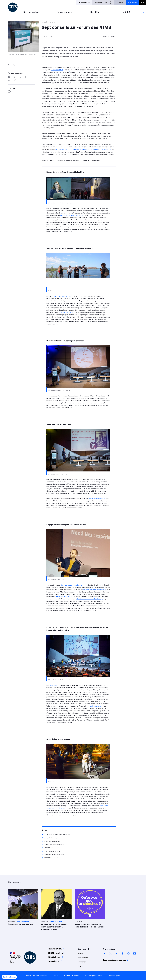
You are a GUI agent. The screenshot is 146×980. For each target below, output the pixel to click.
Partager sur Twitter (15, 77)
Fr (141, 2)
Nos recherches (31, 12)
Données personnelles (94, 976)
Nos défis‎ (95, 12)
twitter (110, 953)
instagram (128, 953)
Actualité (52, 22)
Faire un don (132, 2)
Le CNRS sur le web (101, 2)
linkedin (116, 953)
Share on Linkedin (20, 77)
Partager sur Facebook (25, 77)
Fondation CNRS (55, 949)
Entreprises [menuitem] (82, 962)
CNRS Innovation (55, 953)
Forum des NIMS (57, 70)
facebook (122, 953)
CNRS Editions (54, 957)
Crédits (56, 976)
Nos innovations (65, 12)
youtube (134, 953)
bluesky (104, 953)
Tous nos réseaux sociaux (111, 960)
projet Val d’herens (65, 312)
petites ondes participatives (61, 296)
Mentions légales (114, 976)
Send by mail (9, 80)
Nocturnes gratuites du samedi (71, 215)
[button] (9, 977)
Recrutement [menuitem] (83, 958)
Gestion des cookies (72, 976)
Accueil (44, 22)
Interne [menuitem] (81, 966)
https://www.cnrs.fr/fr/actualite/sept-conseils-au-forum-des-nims (15, 80)
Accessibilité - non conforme (36, 976)
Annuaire (120, 2)
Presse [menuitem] (81, 954)
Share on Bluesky (9, 77)
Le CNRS (126, 12)
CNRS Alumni (54, 961)
